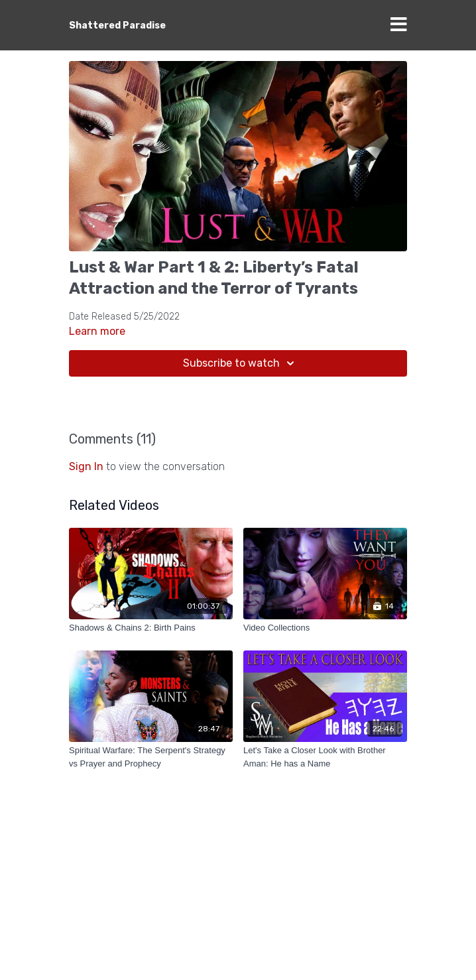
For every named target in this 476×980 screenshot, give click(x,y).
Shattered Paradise (117, 26)
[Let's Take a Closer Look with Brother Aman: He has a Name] (325, 757)
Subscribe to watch (241, 363)
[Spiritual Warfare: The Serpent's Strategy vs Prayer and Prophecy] (151, 757)
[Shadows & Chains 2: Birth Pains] (151, 628)
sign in (86, 466)
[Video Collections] (325, 628)
